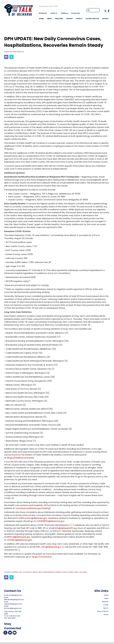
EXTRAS (105, 19)
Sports (79, 19)
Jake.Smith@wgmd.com (13, 604)
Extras (106, 615)
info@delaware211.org (66, 528)
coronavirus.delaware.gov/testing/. (33, 508)
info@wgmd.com (16, 595)
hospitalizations (48, 572)
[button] (105, 11)
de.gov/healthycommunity (20, 458)
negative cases (61, 572)
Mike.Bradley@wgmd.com (14, 600)
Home (106, 595)
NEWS (49, 19)
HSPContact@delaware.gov (33, 518)
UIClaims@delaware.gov (20, 540)
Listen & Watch (103, 611)
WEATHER (59, 19)
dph (40, 572)
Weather (105, 602)
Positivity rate (17, 572)
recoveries (83, 572)
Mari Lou (21, 52)
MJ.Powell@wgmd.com (13, 608)
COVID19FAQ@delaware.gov (50, 521)
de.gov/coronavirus (42, 557)
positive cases (73, 572)
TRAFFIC (69, 19)
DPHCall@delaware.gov (19, 537)
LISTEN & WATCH (92, 19)
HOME (41, 19)
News (106, 598)
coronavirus (27, 572)
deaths (35, 572)
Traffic (106, 605)
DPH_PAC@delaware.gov (49, 547)
